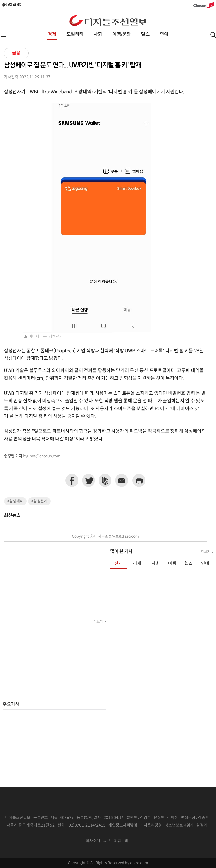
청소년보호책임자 (179, 825)
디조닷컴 (108, 20)
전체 (118, 564)
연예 (164, 34)
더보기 (98, 622)
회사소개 (93, 841)
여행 (172, 564)
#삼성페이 (15, 501)
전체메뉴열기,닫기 (4, 34)
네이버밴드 (105, 480)
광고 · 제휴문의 (116, 841)
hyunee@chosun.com (42, 456)
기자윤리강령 (151, 825)
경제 (52, 34)
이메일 (122, 480)
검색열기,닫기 (213, 35)
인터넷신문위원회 (106, 833)
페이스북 (72, 480)
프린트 (139, 480)
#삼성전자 (39, 501)
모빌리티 (75, 34)
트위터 (88, 480)
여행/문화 (121, 34)
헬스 (145, 34)
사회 (98, 34)
